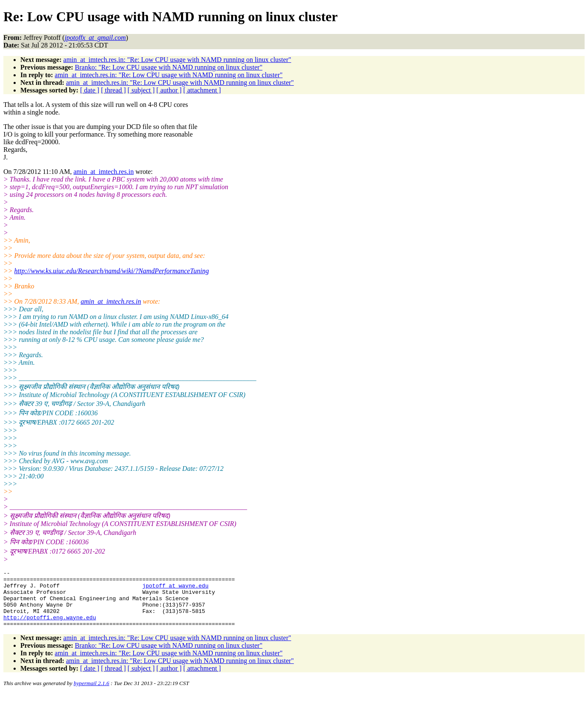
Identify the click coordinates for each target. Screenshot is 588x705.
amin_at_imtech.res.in (103, 172)
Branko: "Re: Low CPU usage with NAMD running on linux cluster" (169, 67)
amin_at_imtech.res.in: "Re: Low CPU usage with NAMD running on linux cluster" (177, 60)
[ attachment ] (202, 90)
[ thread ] (113, 90)
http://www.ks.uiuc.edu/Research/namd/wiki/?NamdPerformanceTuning (112, 271)
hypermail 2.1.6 (92, 695)
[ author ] (169, 90)
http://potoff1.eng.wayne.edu (50, 627)
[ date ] (90, 90)
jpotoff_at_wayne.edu (176, 589)
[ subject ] (141, 90)
